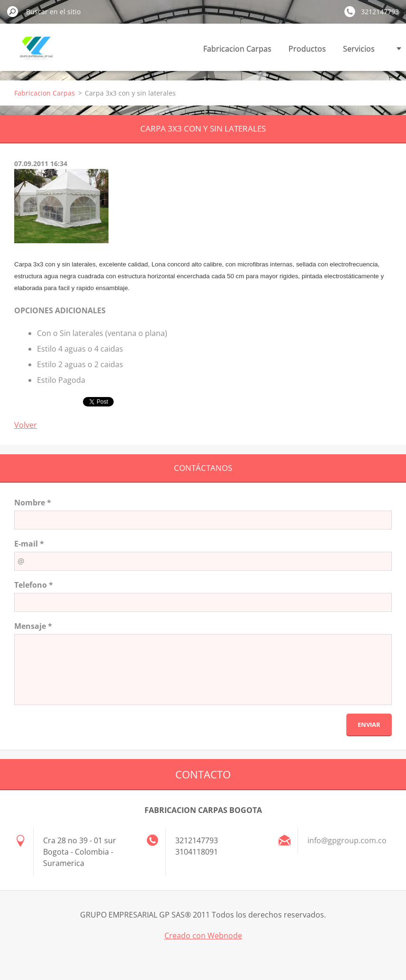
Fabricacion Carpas (237, 49)
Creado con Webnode (203, 936)
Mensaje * (33, 626)
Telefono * (34, 585)
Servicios (359, 49)
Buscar (13, 11)
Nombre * (33, 503)
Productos (307, 49)
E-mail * (29, 544)
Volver (26, 425)
